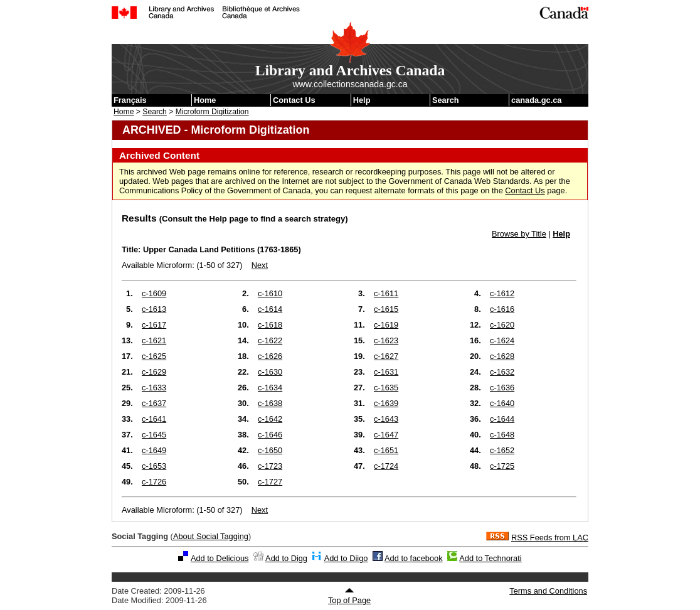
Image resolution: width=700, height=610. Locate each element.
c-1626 (270, 356)
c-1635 (386, 388)
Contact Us (294, 100)
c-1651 (386, 450)
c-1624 (502, 340)
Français (130, 100)
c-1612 (502, 293)
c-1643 (386, 419)
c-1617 (154, 325)
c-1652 (502, 450)
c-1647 (386, 435)
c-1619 (386, 325)
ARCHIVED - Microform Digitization (216, 130)
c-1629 (154, 372)
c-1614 (270, 309)
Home (205, 100)
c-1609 (154, 293)
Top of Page (349, 596)
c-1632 (502, 372)
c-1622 (270, 340)
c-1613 (154, 309)
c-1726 (154, 482)
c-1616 (502, 309)
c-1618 (270, 325)
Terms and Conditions (548, 591)
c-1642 (270, 419)
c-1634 (270, 388)
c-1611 (386, 293)
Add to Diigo (346, 558)
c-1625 (154, 356)
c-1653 (154, 466)
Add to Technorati (490, 558)
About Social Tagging (211, 536)
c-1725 (502, 466)
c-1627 (386, 356)
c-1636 (502, 388)
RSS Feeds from (550, 538)
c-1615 (386, 309)
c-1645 (154, 435)
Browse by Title (519, 234)
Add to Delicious (220, 558)
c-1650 (270, 450)
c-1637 (154, 403)
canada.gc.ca (536, 100)
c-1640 (502, 403)
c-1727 (270, 482)
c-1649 (154, 450)
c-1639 (386, 403)
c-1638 (270, 403)
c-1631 (386, 372)
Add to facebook (414, 558)
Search (446, 100)
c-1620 (502, 325)
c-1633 (154, 388)
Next (260, 265)
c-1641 (154, 419)
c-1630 (270, 372)
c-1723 (270, 466)
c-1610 (270, 293)
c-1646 (270, 435)
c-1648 (502, 435)
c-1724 (386, 466)
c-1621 (154, 340)
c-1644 (502, 419)
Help (362, 100)
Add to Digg (286, 558)
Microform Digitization (212, 112)
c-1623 (386, 340)
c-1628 (502, 356)
